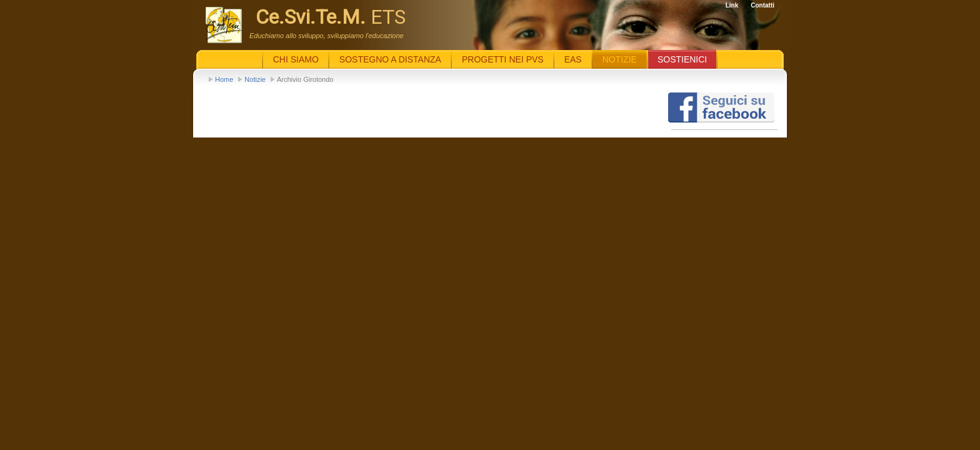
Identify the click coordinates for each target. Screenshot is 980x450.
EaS (573, 59)
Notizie (255, 79)
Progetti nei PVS (503, 59)
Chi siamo (296, 59)
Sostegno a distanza (390, 59)
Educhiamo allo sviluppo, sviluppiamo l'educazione (327, 36)
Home (224, 79)
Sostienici (682, 59)
